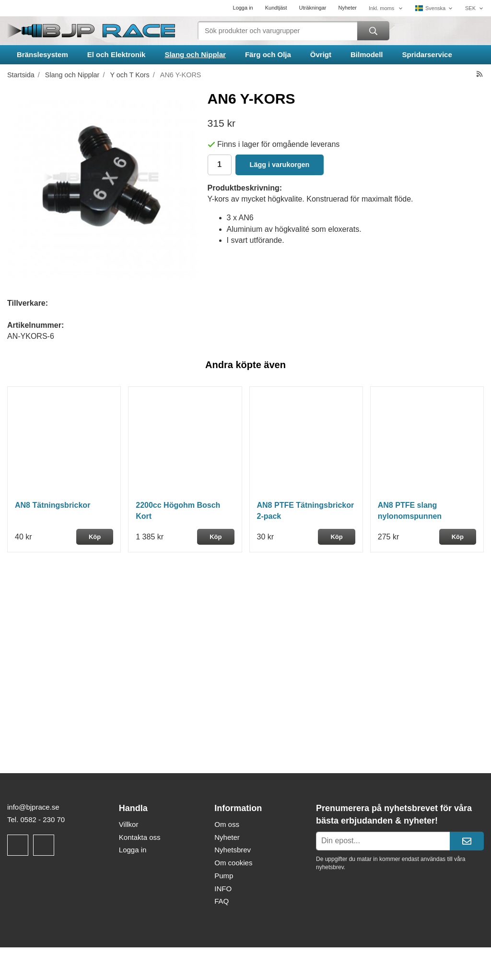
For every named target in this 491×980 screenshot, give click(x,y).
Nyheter (347, 8)
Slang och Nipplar (195, 54)
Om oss (227, 824)
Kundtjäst (276, 8)
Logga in (243, 8)
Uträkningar (313, 8)
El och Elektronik (117, 54)
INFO (223, 889)
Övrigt (321, 54)
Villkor (129, 824)
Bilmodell (367, 54)
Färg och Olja (268, 54)
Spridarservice (427, 54)
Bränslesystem (42, 54)
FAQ (222, 901)
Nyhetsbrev (233, 850)
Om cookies (233, 863)
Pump (224, 876)
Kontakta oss (140, 837)
